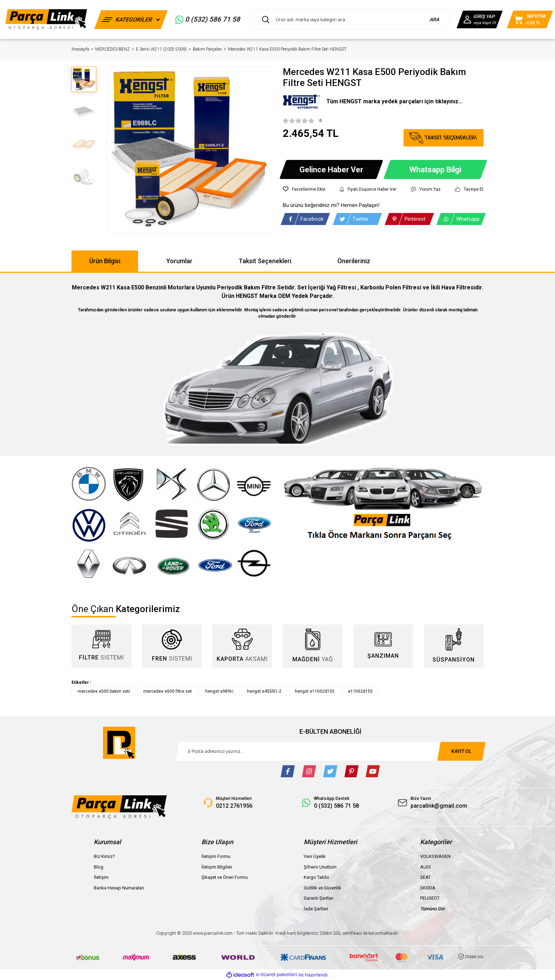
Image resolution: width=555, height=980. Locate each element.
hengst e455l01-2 (264, 691)
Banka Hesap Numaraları (119, 888)
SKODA (428, 888)
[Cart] (530, 19)
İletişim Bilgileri (217, 867)
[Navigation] (131, 20)
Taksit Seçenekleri (265, 261)
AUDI (425, 867)
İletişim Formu (216, 856)
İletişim (101, 877)
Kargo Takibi (316, 877)
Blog (99, 867)
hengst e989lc (219, 691)
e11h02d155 (360, 691)
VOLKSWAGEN (435, 856)
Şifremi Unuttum (320, 867)
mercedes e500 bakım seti (104, 691)
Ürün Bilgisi (105, 261)
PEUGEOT (430, 898)
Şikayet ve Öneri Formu (225, 877)
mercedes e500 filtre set (168, 691)
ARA (435, 19)
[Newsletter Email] (331, 751)
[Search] (350, 20)
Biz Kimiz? (104, 856)
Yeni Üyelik (315, 856)
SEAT (425, 877)
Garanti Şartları (319, 898)
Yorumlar (179, 261)
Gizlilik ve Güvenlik (322, 888)
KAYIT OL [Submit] (461, 751)
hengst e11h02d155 (315, 691)
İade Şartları (316, 909)
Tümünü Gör (433, 909)
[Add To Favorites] (304, 189)
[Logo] (46, 19)
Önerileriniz (354, 261)
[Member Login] (480, 19)
